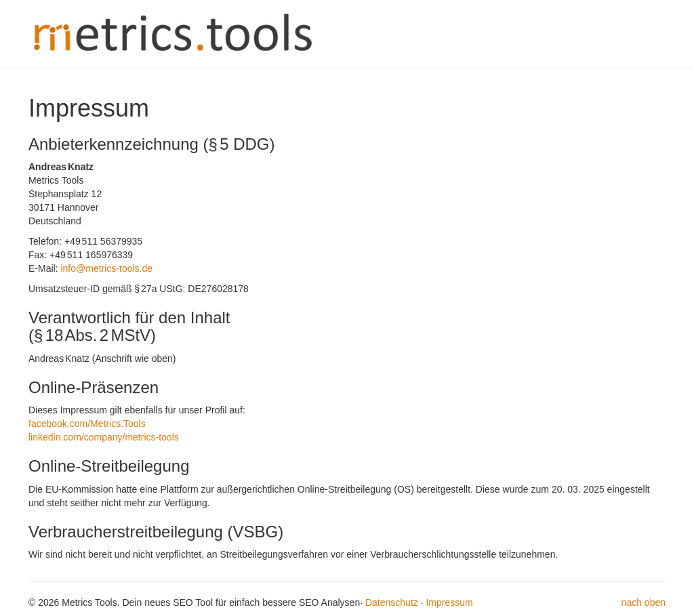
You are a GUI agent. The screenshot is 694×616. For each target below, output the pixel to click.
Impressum (449, 602)
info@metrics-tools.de (106, 268)
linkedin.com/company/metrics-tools (104, 437)
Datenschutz (392, 602)
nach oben (644, 602)
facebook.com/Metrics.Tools (87, 424)
